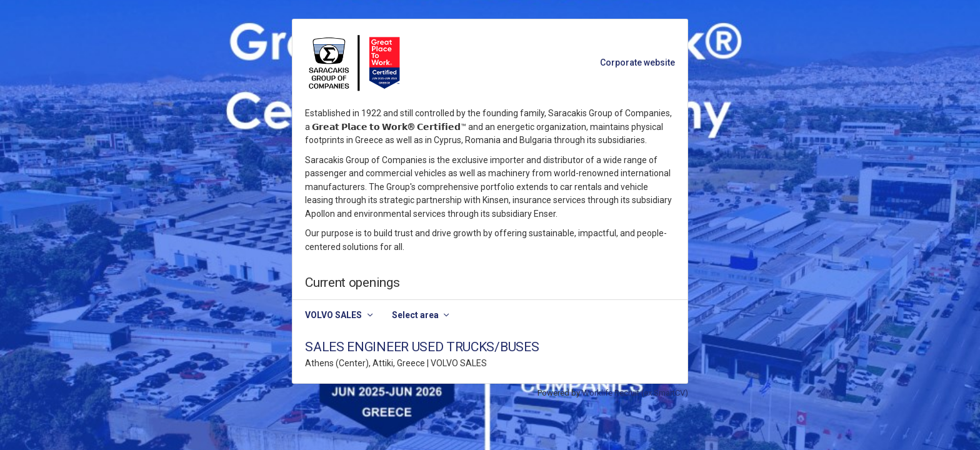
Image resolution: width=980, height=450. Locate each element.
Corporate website (637, 62)
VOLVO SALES (333, 315)
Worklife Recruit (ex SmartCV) (635, 393)
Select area (415, 315)
